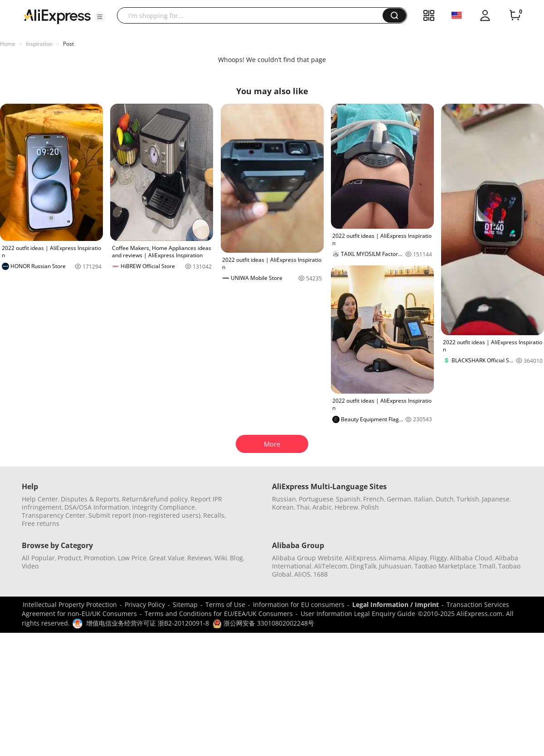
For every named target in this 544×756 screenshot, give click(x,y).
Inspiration (39, 44)
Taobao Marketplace (445, 566)
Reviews (199, 558)
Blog (236, 558)
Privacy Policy (145, 604)
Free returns (41, 523)
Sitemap (185, 604)
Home (8, 44)
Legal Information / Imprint (396, 604)
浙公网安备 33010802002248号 (263, 623)
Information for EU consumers (299, 604)
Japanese (496, 499)
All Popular (38, 558)
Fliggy (438, 558)
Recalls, (215, 515)
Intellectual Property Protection (70, 604)
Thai (303, 507)
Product (69, 558)
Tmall (487, 566)
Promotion (100, 558)
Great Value (167, 558)
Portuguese (316, 499)
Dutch (445, 499)
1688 (321, 574)
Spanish (348, 499)
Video (30, 566)
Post (68, 44)
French (374, 499)
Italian (423, 499)
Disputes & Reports (90, 499)
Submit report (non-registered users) (144, 515)
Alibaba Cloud (471, 558)
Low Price (132, 558)
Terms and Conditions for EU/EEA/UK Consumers (219, 614)
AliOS (302, 574)
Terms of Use (225, 604)
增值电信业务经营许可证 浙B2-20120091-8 (148, 623)
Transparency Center (54, 515)
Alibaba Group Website (307, 558)
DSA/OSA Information (97, 507)
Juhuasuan (395, 566)
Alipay (418, 558)
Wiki (221, 558)
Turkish (468, 499)
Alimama (392, 558)
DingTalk (363, 566)
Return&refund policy (155, 499)
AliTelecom (331, 566)
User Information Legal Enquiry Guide (358, 614)
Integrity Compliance (163, 507)
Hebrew (346, 507)
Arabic (322, 507)
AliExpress (361, 558)
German (399, 499)
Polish (370, 507)
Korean (283, 507)
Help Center (40, 499)
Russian (284, 499)
